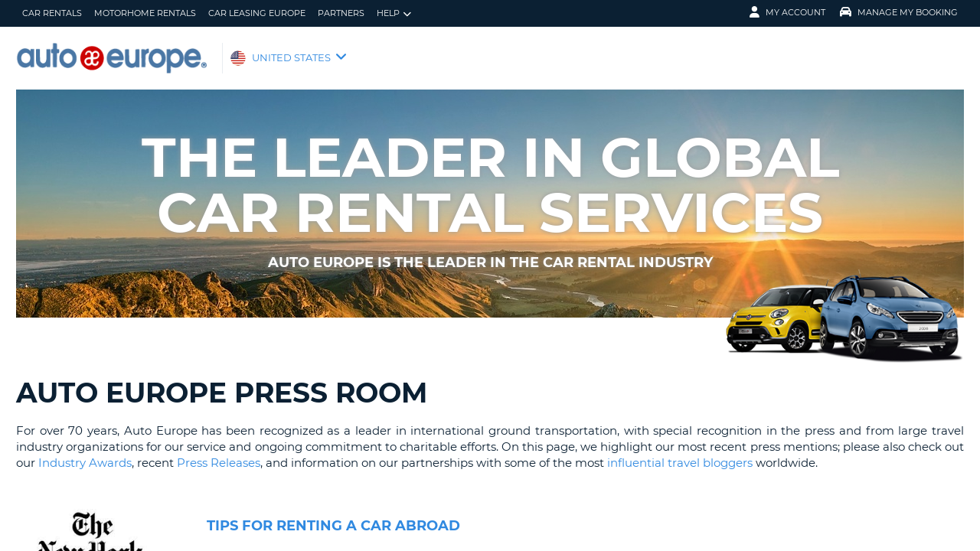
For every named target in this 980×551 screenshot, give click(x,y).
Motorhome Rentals (145, 13)
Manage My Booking (899, 12)
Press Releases (219, 463)
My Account (787, 12)
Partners (341, 13)
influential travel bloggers (678, 463)
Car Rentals (52, 13)
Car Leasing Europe (257, 13)
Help (394, 13)
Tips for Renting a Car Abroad (333, 526)
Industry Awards (85, 463)
